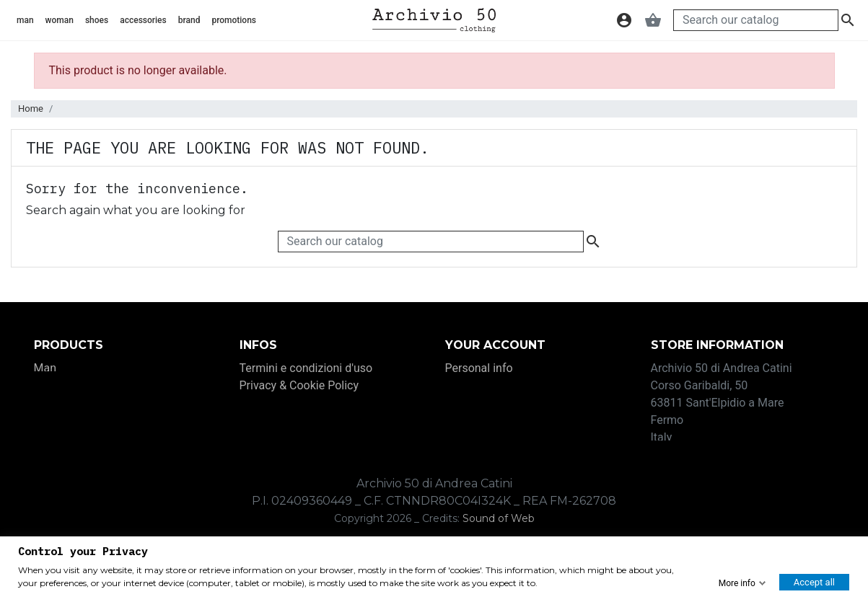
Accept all (814, 582)
